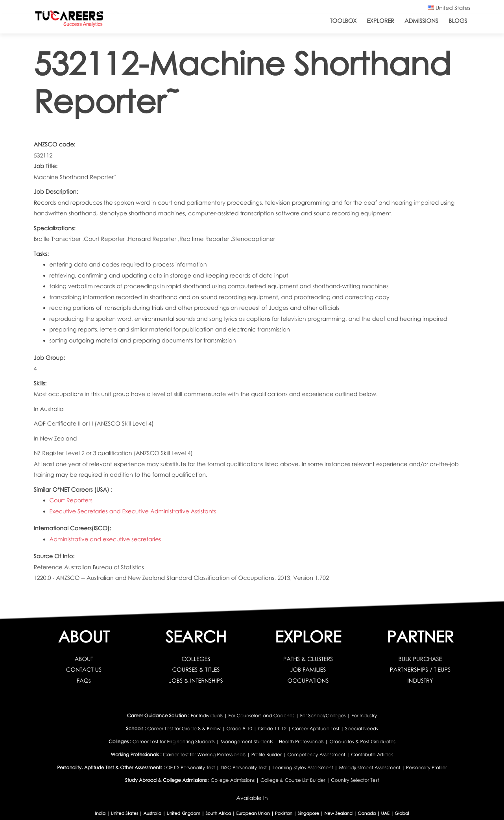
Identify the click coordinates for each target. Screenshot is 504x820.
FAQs (84, 681)
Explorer (380, 21)
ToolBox (343, 21)
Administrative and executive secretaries (105, 539)
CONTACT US (84, 670)
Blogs (458, 21)
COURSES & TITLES (196, 670)
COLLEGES (196, 659)
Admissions (421, 21)
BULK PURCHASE (420, 659)
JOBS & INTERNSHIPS (196, 681)
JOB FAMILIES (308, 670)
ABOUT (84, 659)
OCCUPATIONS (308, 681)
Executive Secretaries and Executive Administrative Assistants (133, 511)
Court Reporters (71, 500)
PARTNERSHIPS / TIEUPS (420, 670)
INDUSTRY (420, 681)
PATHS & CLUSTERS (308, 659)
